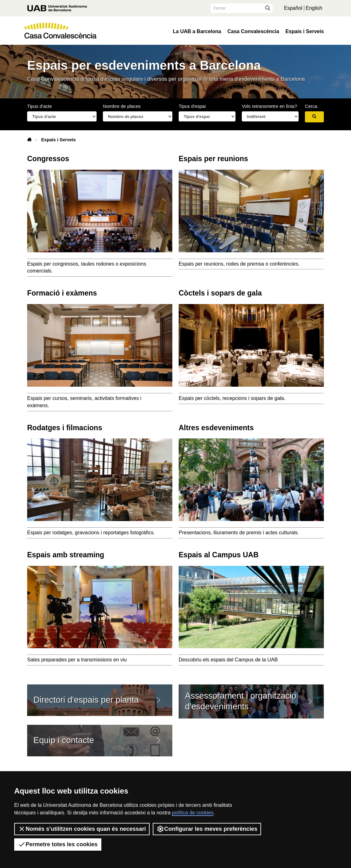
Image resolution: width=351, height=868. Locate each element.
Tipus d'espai (192, 106)
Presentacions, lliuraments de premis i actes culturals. (239, 533)
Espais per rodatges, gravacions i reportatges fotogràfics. (91, 533)
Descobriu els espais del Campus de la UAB (236, 661)
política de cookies (193, 813)
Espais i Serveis (305, 32)
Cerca (311, 106)
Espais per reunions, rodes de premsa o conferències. (239, 264)
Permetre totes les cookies (58, 844)
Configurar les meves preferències (207, 829)
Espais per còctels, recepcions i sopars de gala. (232, 398)
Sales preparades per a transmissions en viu (77, 660)
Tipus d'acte (39, 106)
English (314, 8)
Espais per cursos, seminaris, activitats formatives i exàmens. (84, 402)
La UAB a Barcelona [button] (197, 32)
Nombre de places (122, 106)
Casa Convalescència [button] (253, 32)
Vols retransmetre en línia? (269, 106)
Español (293, 8)
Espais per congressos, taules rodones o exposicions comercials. (87, 267)
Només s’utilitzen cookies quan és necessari (82, 829)
